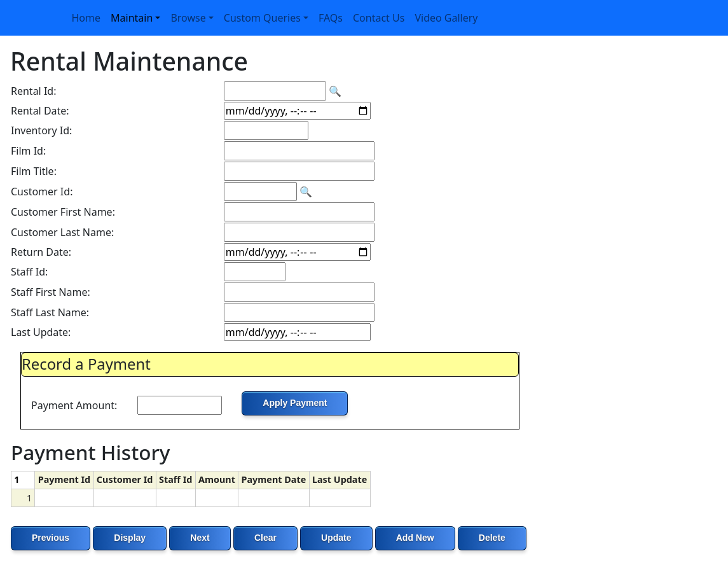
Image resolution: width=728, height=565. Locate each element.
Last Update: (41, 332)
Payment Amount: (74, 405)
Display (130, 538)
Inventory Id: (41, 130)
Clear (265, 538)
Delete (492, 538)
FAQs (331, 18)
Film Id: (28, 151)
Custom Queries (262, 18)
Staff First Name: (51, 292)
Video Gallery (446, 18)
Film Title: (34, 171)
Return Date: (41, 252)
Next (200, 538)
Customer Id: (42, 192)
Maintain (132, 18)
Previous (51, 538)
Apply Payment (295, 403)
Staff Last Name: (50, 312)
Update (336, 538)
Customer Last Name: (62, 232)
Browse (188, 18)
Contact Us (379, 18)
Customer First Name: (63, 212)
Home (86, 18)
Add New (415, 538)
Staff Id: (29, 272)
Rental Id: (33, 91)
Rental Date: (40, 111)
